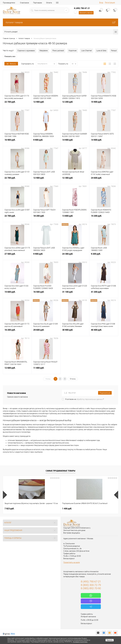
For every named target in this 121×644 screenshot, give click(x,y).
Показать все (10, 56)
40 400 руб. (104, 332)
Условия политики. (80, 642)
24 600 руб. (104, 180)
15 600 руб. (17, 294)
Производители (9, 3)
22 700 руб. (17, 104)
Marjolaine (44, 51)
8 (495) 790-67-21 (82, 8)
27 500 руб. (17, 256)
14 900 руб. (75, 142)
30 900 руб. (75, 332)
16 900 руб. (17, 142)
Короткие (73, 51)
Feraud (114, 51)
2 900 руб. (86, 509)
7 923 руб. (9, 509)
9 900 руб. (46, 142)
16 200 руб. (17, 332)
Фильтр (11, 64)
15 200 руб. (104, 218)
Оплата (49, 3)
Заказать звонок (86, 13)
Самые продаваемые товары (60, 471)
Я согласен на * (85, 399)
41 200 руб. (104, 294)
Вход (101, 2)
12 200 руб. (75, 104)
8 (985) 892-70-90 (91, 588)
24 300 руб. (75, 256)
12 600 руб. (17, 370)
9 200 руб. (104, 256)
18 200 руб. (46, 218)
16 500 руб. (46, 294)
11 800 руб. (46, 370)
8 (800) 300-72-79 (91, 585)
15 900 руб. (104, 104)
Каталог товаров (60, 22)
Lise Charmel (87, 51)
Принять (110, 640)
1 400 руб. (48, 509)
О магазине (24, 3)
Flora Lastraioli (58, 51)
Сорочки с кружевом (26, 51)
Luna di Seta (101, 51)
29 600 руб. (46, 332)
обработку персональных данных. (90, 399)
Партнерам (38, 3)
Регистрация (110, 2)
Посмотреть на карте (72, 562)
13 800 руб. (75, 218)
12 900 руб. (46, 104)
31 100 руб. (75, 294)
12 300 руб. (75, 180)
